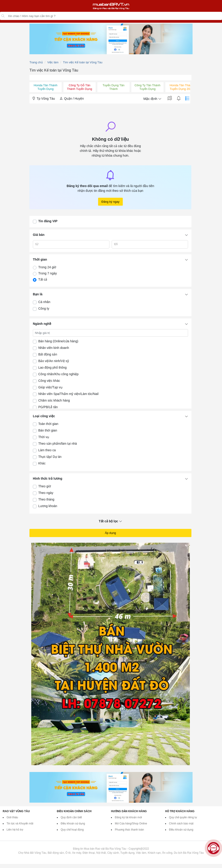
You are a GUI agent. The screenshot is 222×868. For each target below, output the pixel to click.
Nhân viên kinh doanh (54, 348)
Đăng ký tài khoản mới (128, 817)
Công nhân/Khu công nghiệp (58, 374)
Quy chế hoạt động (72, 830)
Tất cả (43, 279)
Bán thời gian (48, 430)
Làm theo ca (47, 450)
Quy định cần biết (71, 817)
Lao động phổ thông (52, 367)
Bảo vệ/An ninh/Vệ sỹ (54, 361)
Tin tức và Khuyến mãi (20, 824)
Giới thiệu (12, 817)
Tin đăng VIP (48, 221)
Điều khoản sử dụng (73, 824)
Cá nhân (44, 302)
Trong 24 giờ (47, 267)
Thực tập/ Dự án (50, 457)
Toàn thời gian (48, 424)
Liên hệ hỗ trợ (15, 830)
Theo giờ (45, 486)
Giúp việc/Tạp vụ (50, 387)
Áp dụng (110, 533)
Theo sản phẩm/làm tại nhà (58, 444)
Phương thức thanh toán (129, 830)
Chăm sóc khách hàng (54, 400)
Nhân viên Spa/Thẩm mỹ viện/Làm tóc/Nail (68, 394)
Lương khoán (48, 506)
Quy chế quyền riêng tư (183, 817)
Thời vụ (44, 437)
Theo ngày (46, 493)
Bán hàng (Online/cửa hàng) (58, 341)
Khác (42, 463)
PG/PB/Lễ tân (48, 407)
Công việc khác (49, 381)
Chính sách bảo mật (181, 824)
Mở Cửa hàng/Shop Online (131, 824)
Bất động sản (48, 354)
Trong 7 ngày (48, 273)
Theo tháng (46, 499)
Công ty (44, 308)
